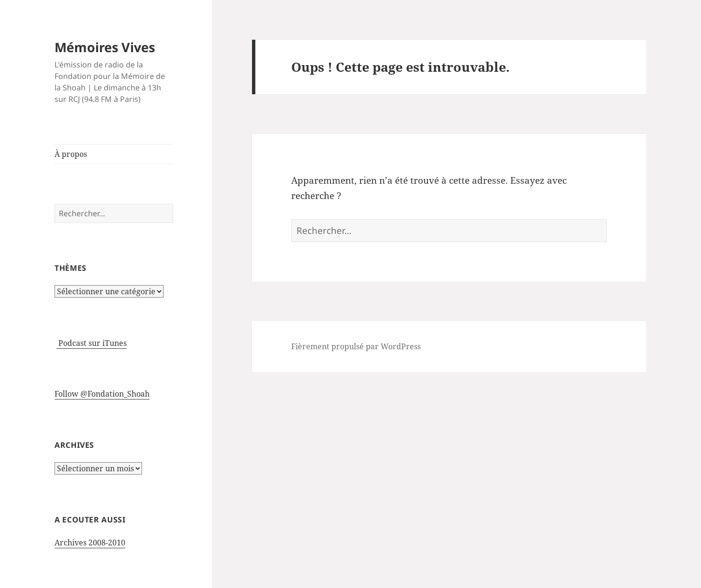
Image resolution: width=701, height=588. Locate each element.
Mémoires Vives (105, 47)
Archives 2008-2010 (90, 543)
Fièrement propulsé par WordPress (356, 346)
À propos (71, 154)
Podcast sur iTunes (92, 343)
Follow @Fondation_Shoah (102, 394)
